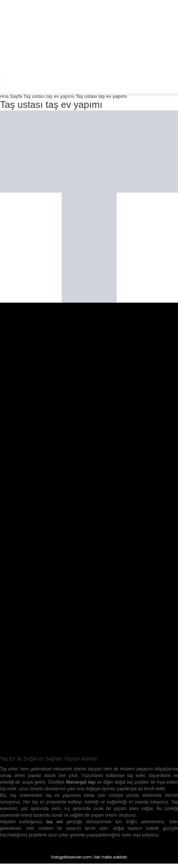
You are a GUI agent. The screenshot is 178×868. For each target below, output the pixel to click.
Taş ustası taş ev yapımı (49, 96)
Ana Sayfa (11, 96)
